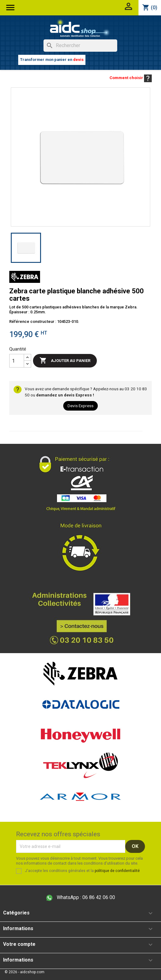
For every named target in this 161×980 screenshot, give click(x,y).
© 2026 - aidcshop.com (25, 972)
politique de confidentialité (117, 871)
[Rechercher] (80, 46)
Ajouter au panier (65, 361)
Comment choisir (131, 78)
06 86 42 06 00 (81, 898)
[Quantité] (17, 361)
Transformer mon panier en (52, 60)
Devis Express (80, 406)
